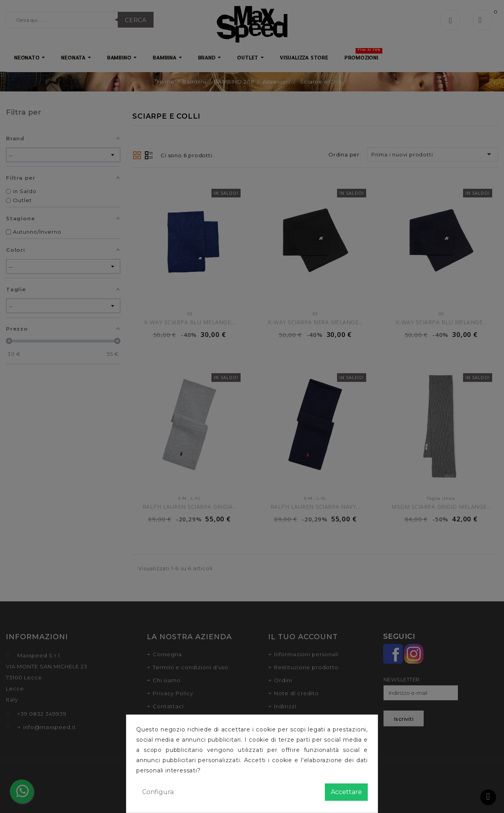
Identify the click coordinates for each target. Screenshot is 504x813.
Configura (158, 792)
